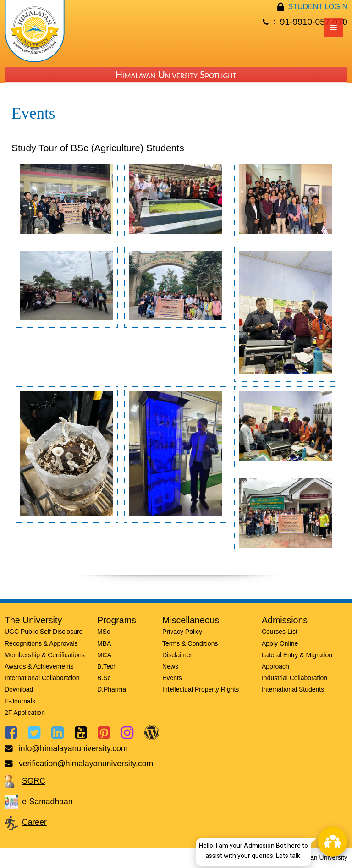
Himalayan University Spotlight (176, 75)
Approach (275, 666)
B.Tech (107, 666)
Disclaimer (177, 655)
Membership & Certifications (45, 655)
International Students (293, 689)
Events (172, 678)
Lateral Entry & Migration (297, 655)
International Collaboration (42, 678)
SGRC (34, 781)
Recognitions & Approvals (41, 643)
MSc (104, 632)
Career (34, 822)
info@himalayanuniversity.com (73, 748)
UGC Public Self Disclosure (44, 632)
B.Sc (104, 678)
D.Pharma (112, 689)
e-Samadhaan (47, 802)
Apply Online (280, 643)
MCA (104, 655)
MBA (104, 643)
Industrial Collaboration (294, 678)
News (170, 666)
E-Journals (20, 701)
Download (19, 689)
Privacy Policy (182, 632)
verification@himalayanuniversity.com (86, 764)
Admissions (285, 620)
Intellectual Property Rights (201, 689)
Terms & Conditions (190, 643)
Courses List (280, 632)
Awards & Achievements (39, 666)
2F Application (25, 713)
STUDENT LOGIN (318, 7)
